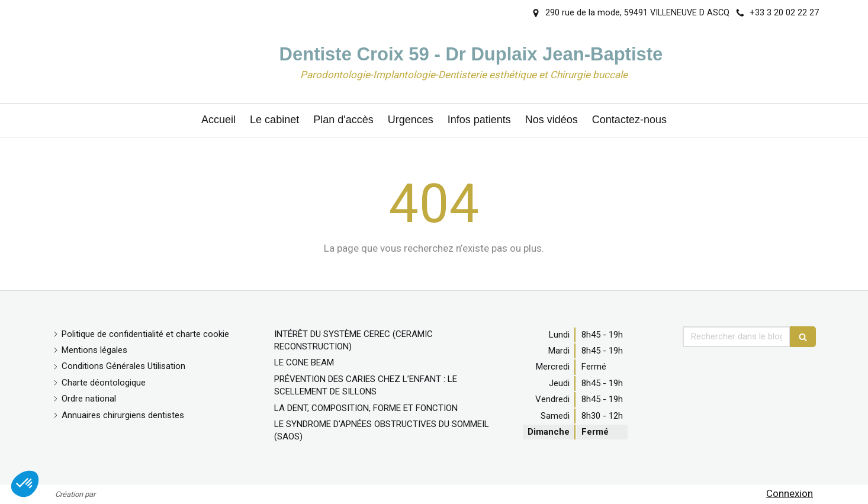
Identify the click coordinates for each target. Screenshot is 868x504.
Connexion (790, 493)
